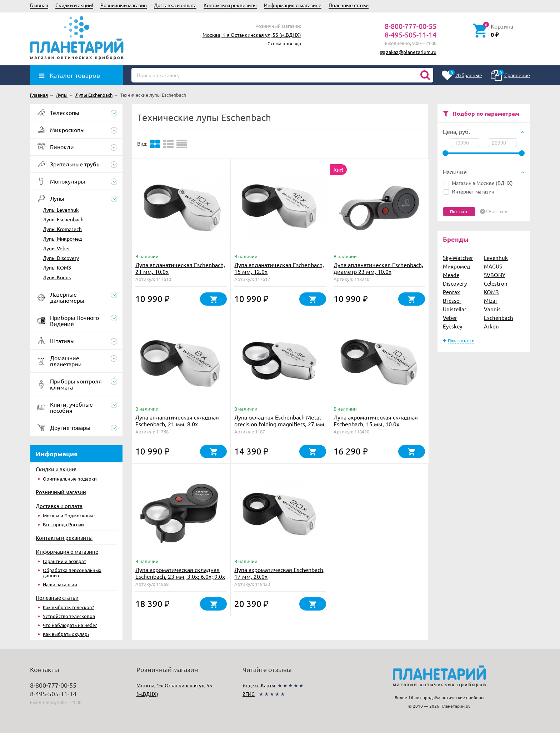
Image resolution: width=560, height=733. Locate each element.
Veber (450, 318)
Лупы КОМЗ (57, 267)
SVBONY (495, 275)
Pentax (451, 292)
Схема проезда (284, 43)
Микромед (456, 266)
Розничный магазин (124, 5)
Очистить (497, 211)
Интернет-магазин (469, 191)
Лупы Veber (56, 248)
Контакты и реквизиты (230, 5)
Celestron (496, 283)
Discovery (455, 283)
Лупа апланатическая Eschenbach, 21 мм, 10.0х (180, 268)
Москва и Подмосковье (69, 515)
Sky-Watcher (458, 258)
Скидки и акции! (74, 5)
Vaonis (492, 309)
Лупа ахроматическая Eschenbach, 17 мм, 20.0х (279, 573)
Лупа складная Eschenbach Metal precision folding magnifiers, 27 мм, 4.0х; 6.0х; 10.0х (280, 424)
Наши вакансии (60, 584)
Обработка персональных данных (72, 573)
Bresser (452, 300)
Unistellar (455, 309)
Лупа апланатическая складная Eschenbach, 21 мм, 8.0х (177, 420)
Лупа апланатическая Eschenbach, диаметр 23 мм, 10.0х (378, 268)
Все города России (63, 524)
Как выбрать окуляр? (66, 634)
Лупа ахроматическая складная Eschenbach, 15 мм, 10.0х (376, 420)
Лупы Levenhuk (61, 210)
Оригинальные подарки (70, 479)
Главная (39, 5)
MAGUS (493, 266)
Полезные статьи (349, 5)
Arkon (491, 326)
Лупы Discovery (61, 258)
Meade (451, 275)
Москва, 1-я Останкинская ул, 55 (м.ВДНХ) (252, 35)
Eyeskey (452, 326)
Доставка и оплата (175, 5)
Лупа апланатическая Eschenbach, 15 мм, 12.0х (279, 268)
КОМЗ (491, 292)
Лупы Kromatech (62, 229)
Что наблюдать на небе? (70, 625)
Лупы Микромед (62, 239)
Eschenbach (499, 318)
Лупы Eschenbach (63, 219)
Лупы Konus (57, 277)
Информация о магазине (293, 5)
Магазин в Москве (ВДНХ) (478, 183)
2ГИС (249, 694)
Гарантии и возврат (64, 561)
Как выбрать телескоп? (68, 607)
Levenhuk (496, 258)
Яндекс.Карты (259, 685)
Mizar (491, 300)
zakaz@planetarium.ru (411, 52)
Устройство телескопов (69, 616)
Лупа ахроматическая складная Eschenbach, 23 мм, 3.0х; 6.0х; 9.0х (180, 573)
